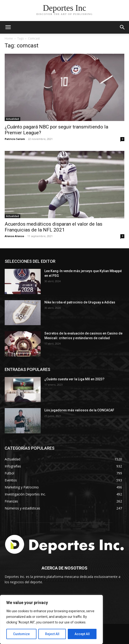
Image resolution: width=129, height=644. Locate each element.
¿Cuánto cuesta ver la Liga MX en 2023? (74, 379)
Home (9, 38)
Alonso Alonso (14, 236)
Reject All (52, 634)
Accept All (82, 634)
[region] (51, 619)
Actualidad (13, 119)
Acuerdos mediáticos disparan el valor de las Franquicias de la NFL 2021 (54, 227)
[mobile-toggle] (8, 27)
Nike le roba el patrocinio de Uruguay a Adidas (80, 302)
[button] (122, 27)
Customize (21, 634)
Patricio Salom (15, 139)
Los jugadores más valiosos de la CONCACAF (79, 410)
